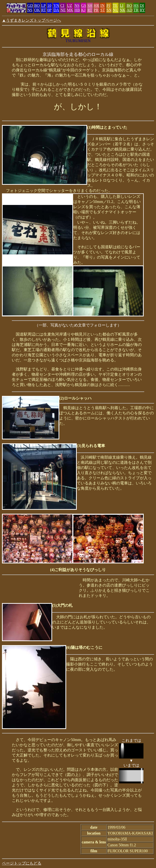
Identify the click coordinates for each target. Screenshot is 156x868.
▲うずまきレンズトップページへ (31, 20)
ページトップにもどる (22, 863)
